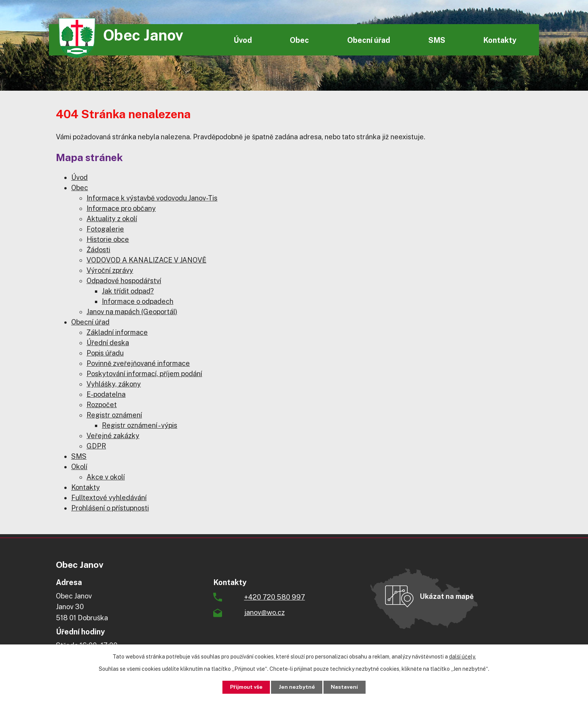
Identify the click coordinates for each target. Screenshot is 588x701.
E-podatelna (106, 394)
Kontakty (500, 40)
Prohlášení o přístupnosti (110, 508)
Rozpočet (102, 405)
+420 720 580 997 (275, 597)
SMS (437, 40)
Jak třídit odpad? (128, 291)
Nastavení (346, 687)
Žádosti (98, 250)
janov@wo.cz (265, 612)
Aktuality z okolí (112, 219)
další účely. (462, 656)
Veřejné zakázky (113, 436)
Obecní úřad (369, 40)
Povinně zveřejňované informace (138, 363)
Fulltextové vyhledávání (109, 498)
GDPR (96, 446)
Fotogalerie (105, 229)
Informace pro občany (121, 208)
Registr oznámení (114, 415)
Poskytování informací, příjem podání (144, 374)
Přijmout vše (245, 687)
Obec (299, 40)
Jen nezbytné (297, 687)
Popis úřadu (105, 353)
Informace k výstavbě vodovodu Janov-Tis (152, 198)
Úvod (243, 40)
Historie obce (108, 239)
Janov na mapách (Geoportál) (132, 312)
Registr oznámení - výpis (140, 425)
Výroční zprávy (110, 270)
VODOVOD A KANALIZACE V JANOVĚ (146, 260)
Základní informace (117, 332)
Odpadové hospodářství (124, 281)
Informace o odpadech (138, 301)
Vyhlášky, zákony (114, 384)
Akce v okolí (106, 477)
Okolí (79, 467)
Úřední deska (108, 343)
